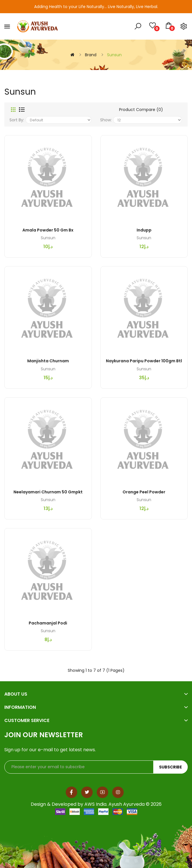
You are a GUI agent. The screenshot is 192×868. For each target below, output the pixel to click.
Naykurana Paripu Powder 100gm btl (144, 361)
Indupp (144, 230)
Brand (91, 55)
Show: (106, 120)
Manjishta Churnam (48, 361)
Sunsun (114, 55)
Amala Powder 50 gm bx (48, 230)
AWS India (95, 804)
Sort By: (17, 120)
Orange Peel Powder (144, 492)
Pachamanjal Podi (48, 623)
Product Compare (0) (141, 110)
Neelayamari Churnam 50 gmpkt (48, 492)
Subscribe (170, 767)
